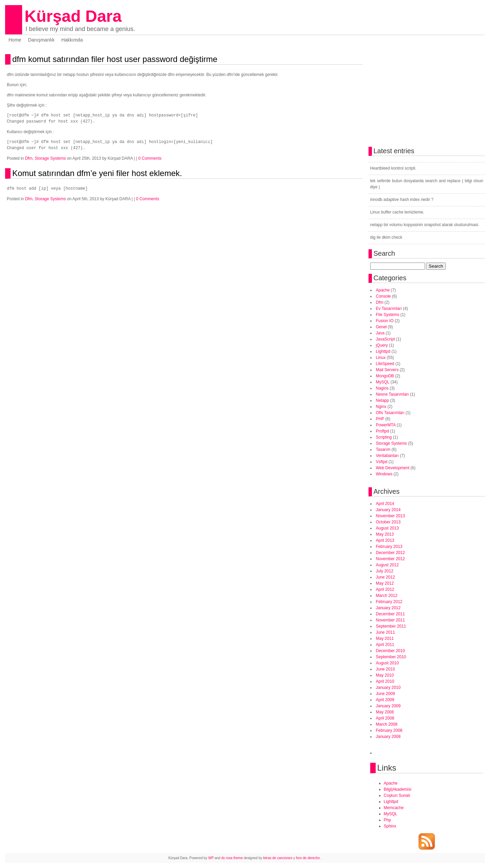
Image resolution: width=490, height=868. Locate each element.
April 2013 (385, 540)
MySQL (383, 382)
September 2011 (391, 626)
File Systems (388, 315)
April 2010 (385, 681)
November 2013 (390, 516)
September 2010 (391, 657)
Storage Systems (50, 158)
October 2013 (388, 522)
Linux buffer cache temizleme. (397, 212)
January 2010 (388, 688)
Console (383, 296)
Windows (384, 474)
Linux (381, 358)
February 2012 (389, 602)
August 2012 (387, 565)
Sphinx (390, 826)
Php (387, 820)
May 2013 (385, 534)
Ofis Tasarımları (390, 413)
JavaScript (386, 339)
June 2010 (386, 669)
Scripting (384, 437)
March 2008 (387, 724)
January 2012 (388, 608)
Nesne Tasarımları (393, 394)
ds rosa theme (232, 858)
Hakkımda (72, 40)
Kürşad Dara (73, 16)
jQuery (382, 345)
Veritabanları (387, 456)
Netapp (383, 400)
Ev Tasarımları (389, 309)
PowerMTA (386, 425)
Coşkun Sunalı (397, 795)
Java (380, 333)
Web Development (393, 468)
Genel (381, 327)
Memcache (394, 808)
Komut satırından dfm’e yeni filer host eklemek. (97, 173)
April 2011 (385, 645)
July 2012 (385, 571)
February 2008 (389, 730)
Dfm (29, 158)
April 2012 (385, 589)
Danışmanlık (41, 40)
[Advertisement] (86, 216)
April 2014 (385, 504)
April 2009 (385, 700)
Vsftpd (382, 462)
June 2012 (386, 577)
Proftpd (383, 431)
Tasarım (383, 449)
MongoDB (385, 376)
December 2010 (390, 651)
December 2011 (390, 614)
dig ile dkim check (386, 237)
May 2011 (385, 638)
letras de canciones (278, 858)
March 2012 (387, 596)
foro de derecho (308, 858)
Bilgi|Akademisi (398, 789)
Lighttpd (383, 351)
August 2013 (387, 528)
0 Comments (150, 158)
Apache (383, 290)
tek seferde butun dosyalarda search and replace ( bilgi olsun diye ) (427, 184)
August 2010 (387, 663)
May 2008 (385, 712)
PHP (380, 419)
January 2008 (388, 737)
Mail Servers (387, 370)
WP (211, 858)
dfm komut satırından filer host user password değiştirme (115, 59)
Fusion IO (385, 321)
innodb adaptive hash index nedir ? (402, 200)
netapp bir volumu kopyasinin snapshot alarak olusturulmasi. (425, 225)
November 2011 (390, 620)
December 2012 (390, 553)
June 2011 (386, 632)
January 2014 (388, 510)
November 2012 (390, 559)
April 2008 (385, 718)
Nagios (382, 388)
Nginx (381, 407)
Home (15, 40)
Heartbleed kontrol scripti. (393, 168)
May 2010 (385, 675)
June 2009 (386, 694)
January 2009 (388, 706)
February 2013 (389, 547)
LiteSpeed (385, 364)
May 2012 (385, 583)
